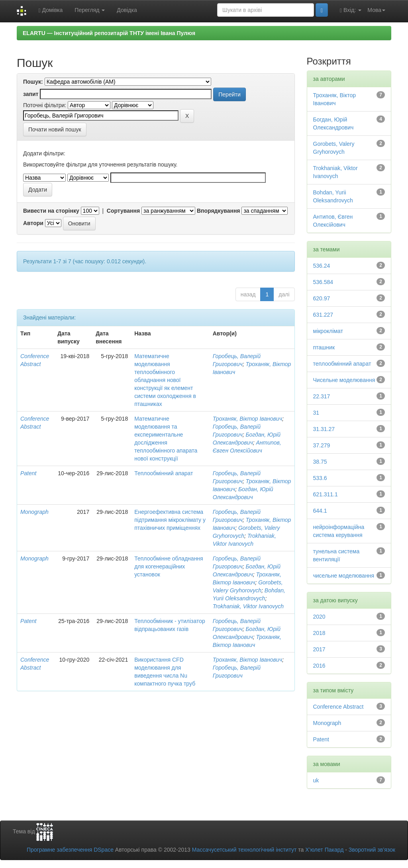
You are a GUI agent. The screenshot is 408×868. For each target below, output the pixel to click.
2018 (319, 633)
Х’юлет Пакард (324, 850)
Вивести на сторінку (51, 211)
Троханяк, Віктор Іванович (247, 419)
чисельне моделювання (344, 576)
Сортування (123, 211)
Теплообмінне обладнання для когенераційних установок (169, 566)
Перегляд (90, 10)
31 (316, 413)
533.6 (320, 478)
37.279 (322, 445)
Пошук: (33, 82)
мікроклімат (328, 331)
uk (316, 780)
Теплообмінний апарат (164, 473)
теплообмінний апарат (342, 364)
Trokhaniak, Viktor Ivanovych (248, 606)
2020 (319, 617)
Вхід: (351, 10)
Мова (376, 10)
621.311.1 (326, 494)
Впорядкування (219, 211)
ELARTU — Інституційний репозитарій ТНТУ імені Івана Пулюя (109, 33)
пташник (324, 347)
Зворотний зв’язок (372, 850)
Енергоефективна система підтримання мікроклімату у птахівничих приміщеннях (170, 520)
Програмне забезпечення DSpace (70, 850)
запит (31, 94)
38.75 (320, 462)
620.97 (322, 298)
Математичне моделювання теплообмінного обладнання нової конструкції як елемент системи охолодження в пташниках (165, 380)
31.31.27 (324, 429)
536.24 (322, 266)
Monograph (34, 512)
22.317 (322, 396)
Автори (33, 223)
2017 (319, 649)
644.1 (320, 511)
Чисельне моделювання (344, 380)
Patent (28, 473)
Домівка (50, 10)
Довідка (127, 10)
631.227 (323, 315)
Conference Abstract (338, 707)
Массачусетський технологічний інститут (244, 850)
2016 (319, 666)
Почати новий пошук (55, 129)
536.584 (323, 282)
